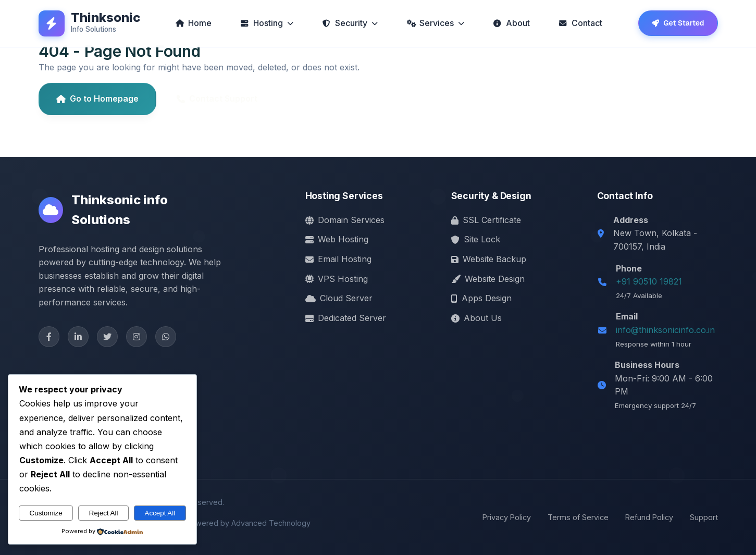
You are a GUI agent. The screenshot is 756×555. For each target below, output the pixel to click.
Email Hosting (338, 259)
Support (704, 517)
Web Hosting (337, 239)
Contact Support (217, 98)
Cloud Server (339, 298)
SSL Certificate (486, 220)
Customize (46, 513)
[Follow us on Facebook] (49, 337)
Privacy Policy (507, 517)
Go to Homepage (97, 98)
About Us (476, 318)
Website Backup (489, 259)
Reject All (104, 513)
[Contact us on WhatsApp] (166, 337)
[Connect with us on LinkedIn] (78, 337)
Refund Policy (649, 517)
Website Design (488, 279)
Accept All (160, 513)
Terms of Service (578, 517)
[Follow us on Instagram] (137, 337)
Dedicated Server (346, 318)
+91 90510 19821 (649, 281)
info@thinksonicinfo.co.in (665, 330)
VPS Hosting (337, 279)
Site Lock (476, 239)
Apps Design (481, 298)
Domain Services (345, 220)
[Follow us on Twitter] (107, 337)
